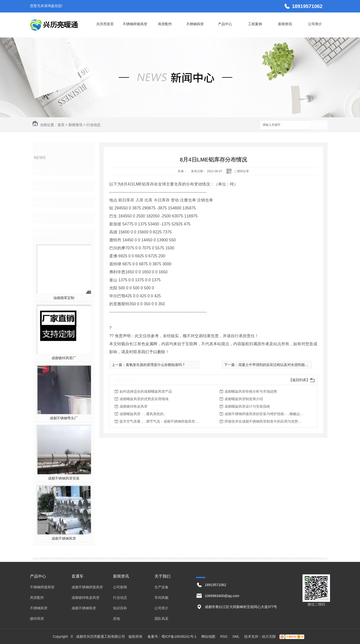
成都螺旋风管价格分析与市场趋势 (251, 391)
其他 (44, 218)
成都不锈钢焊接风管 (87, 587)
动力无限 (269, 637)
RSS (224, 637)
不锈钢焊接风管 (135, 24)
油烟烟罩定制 (64, 298)
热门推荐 (49, 234)
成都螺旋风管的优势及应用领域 (144, 399)
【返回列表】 (299, 380)
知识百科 (49, 202)
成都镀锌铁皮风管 (133, 406)
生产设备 (161, 587)
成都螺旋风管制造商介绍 (244, 399)
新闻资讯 (285, 24)
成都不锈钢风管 (64, 538)
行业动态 (93, 125)
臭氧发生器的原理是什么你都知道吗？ (155, 365)
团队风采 (161, 619)
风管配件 (165, 24)
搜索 (319, 125)
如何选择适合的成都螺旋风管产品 (146, 391)
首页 (61, 125)
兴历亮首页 (105, 24)
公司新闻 (49, 170)
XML (236, 637)
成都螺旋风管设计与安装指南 (247, 406)
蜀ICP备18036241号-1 (179, 637)
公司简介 (315, 24)
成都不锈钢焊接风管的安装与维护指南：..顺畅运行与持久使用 (264, 414)
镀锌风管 (37, 619)
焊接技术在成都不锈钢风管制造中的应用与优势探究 (264, 421)
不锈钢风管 (195, 24)
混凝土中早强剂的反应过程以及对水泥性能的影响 (277, 365)
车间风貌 (161, 598)
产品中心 (225, 24)
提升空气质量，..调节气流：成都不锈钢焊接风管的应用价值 (159, 421)
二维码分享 (241, 171)
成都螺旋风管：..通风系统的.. (142, 414)
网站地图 (208, 637)
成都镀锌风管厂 (64, 358)
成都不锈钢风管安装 (64, 478)
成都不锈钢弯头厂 (64, 418)
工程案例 (255, 24)
